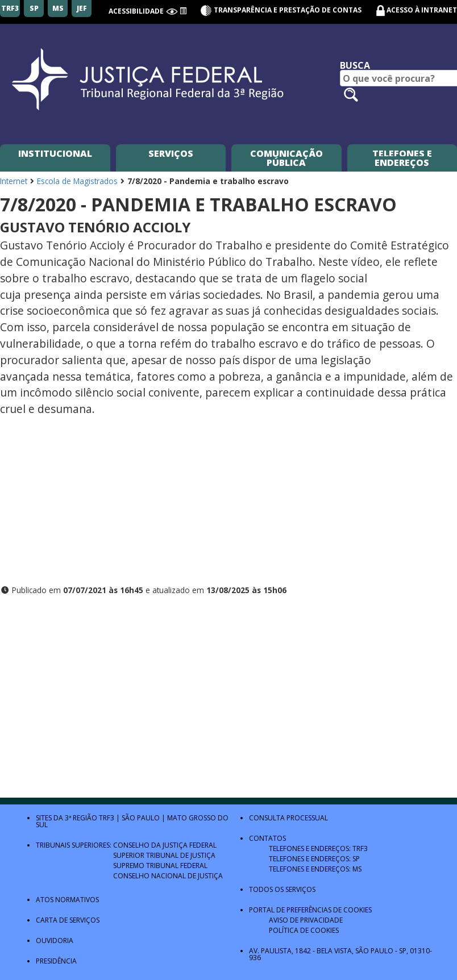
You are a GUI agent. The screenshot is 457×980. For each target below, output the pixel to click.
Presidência (56, 961)
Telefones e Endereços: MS (315, 869)
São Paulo (141, 818)
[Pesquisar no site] (351, 95)
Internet (14, 181)
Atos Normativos (67, 900)
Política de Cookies (304, 930)
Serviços (171, 153)
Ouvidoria (55, 941)
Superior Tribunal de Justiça (164, 855)
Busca (355, 65)
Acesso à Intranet (422, 10)
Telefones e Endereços (402, 158)
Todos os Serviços (282, 889)
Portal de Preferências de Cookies (310, 910)
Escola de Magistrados (77, 181)
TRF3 (107, 818)
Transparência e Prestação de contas (281, 10)
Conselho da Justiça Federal (165, 845)
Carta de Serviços (68, 920)
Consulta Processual (288, 818)
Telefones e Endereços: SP (314, 859)
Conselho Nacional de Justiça (168, 876)
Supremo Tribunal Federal (160, 866)
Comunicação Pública (286, 158)
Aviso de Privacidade (306, 920)
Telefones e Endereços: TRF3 (318, 848)
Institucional (55, 153)
